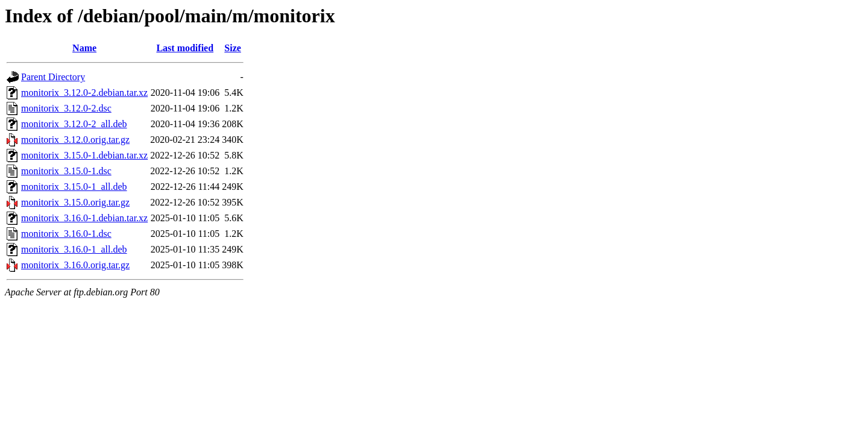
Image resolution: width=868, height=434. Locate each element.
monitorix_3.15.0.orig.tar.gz (75, 202)
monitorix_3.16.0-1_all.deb (74, 249)
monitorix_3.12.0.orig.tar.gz (75, 140)
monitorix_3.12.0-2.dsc (66, 108)
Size (233, 48)
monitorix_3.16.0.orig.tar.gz (75, 265)
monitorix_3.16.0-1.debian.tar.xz (84, 218)
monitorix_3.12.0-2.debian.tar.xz (84, 93)
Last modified (185, 48)
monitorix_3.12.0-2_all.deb (74, 124)
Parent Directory (53, 77)
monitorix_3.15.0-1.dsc (66, 171)
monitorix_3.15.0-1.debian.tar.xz (84, 155)
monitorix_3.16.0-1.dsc (66, 234)
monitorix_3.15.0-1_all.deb (74, 187)
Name (84, 48)
